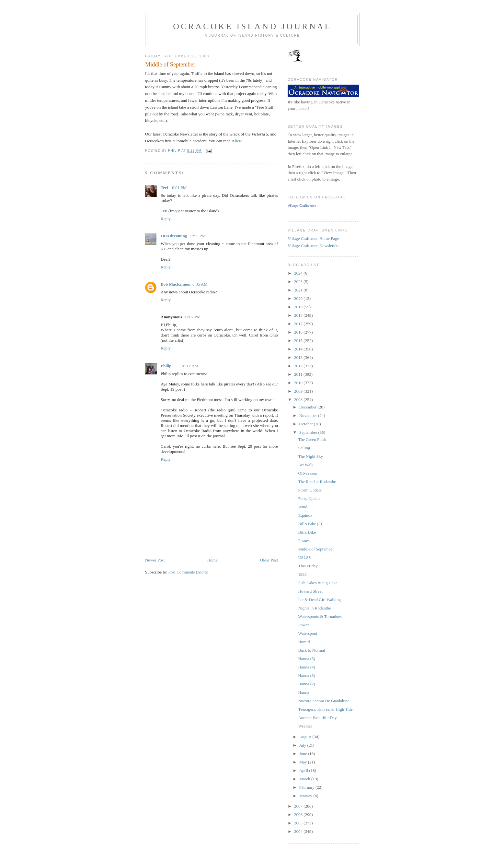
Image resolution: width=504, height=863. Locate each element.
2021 (299, 290)
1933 (302, 574)
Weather (305, 726)
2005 (299, 823)
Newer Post (155, 560)
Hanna (304, 692)
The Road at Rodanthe (317, 482)
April (304, 770)
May (304, 762)
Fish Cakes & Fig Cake (318, 583)
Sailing (304, 448)
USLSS (304, 557)
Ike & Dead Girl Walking (319, 600)
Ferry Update (309, 498)
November (309, 415)
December (309, 407)
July (303, 745)
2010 (299, 383)
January (306, 796)
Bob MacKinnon (176, 284)
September (309, 432)
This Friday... (309, 566)
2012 (299, 366)
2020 (299, 298)
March (305, 779)
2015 (299, 341)
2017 (299, 324)
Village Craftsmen (302, 206)
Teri (164, 188)
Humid (304, 642)
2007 (299, 806)
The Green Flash (312, 439)
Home (212, 560)
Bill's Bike (307, 532)
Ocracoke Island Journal (252, 26)
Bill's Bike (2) (310, 524)
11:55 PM (197, 236)
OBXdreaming (174, 236)
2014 (299, 349)
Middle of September (316, 549)
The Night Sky (310, 456)
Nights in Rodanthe (314, 608)
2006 (299, 815)
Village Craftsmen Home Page (313, 238)
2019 (299, 307)
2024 (299, 273)
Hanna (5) (306, 659)
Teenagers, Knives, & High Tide (325, 709)
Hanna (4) (306, 667)
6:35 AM (200, 284)
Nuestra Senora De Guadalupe (324, 701)
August (306, 737)
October (307, 424)
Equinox (305, 515)
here (238, 141)
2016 (299, 332)
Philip (166, 366)
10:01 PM (178, 188)
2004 (299, 831)
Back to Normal (311, 650)
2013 (299, 357)
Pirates (304, 541)
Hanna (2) (306, 684)
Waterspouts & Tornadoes (320, 616)
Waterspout (308, 633)
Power (303, 625)
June (304, 754)
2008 (299, 400)
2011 (299, 374)
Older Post (269, 560)
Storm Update (310, 490)
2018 (299, 315)
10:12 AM (190, 366)
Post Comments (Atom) (189, 572)
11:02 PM (192, 317)
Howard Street (310, 591)
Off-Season (308, 473)
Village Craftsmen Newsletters (314, 246)
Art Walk (306, 465)
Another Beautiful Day (317, 718)
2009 (299, 391)
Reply (166, 219)
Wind (303, 507)
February (307, 787)
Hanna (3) (306, 675)
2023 (299, 282)
